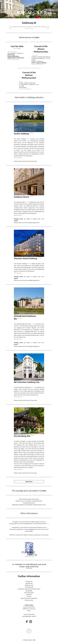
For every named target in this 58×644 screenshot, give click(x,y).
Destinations (29, 583)
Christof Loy (20, 53)
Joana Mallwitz (12, 53)
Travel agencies (29, 587)
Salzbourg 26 (29, 23)
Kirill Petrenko (23, 87)
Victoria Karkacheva (13, 56)
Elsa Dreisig (11, 55)
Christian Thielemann (37, 61)
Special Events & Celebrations (29, 598)
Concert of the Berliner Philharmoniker (29, 75)
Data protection (29, 600)
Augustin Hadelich (41, 63)
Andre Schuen (20, 58)
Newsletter (29, 595)
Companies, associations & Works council (29, 589)
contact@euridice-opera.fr (29, 616)
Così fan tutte (17, 46)
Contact (29, 596)
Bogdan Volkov (12, 58)
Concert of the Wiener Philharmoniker (41, 49)
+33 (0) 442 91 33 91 (29, 614)
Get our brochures (29, 593)
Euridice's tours (29, 585)
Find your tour (29, 581)
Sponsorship (29, 591)
